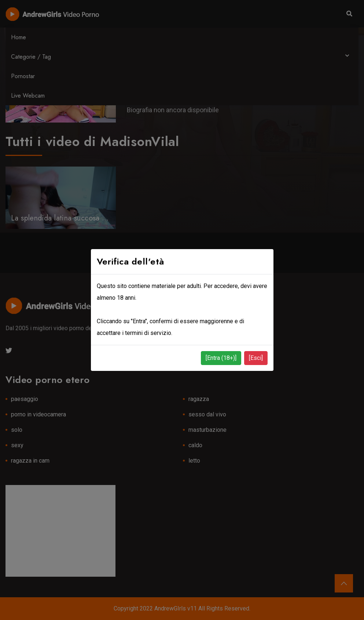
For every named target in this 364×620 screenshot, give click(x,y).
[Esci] (256, 358)
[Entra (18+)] (221, 358)
